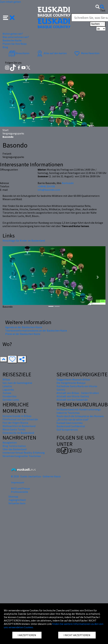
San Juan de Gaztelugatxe (17, 383)
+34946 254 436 (46, 186)
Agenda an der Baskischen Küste (24, 327)
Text (103, 10)
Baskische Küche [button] (12, 40)
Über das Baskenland (15, 449)
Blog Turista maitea (14, 446)
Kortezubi (68, 183)
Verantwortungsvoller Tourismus (22, 456)
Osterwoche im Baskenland (18, 433)
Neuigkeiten (10, 443)
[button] (9, 17)
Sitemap (13, 496)
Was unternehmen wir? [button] (16, 37)
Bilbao (6, 379)
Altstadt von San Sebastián (72, 400)
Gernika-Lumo (11, 400)
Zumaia (7, 393)
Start (6, 130)
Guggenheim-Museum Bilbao (73, 379)
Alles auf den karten (51, 53)
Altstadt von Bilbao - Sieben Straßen (78, 393)
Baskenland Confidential (71, 426)
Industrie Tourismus (68, 413)
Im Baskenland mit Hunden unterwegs (79, 409)
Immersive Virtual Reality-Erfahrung (24, 453)
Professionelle (19, 492)
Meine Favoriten (86, 53)
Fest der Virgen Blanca (15, 423)
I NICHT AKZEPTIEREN (77, 635)
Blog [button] (5, 47)
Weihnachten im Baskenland (19, 426)
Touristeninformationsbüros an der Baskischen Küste (36, 330)
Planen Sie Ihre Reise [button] (15, 44)
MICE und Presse (20, 488)
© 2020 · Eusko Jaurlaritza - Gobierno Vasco (36, 476)
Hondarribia (9, 396)
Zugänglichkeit (17, 500)
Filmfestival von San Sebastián (20, 419)
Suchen (98, 24)
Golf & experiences (67, 430)
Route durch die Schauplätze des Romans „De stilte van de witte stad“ (80, 418)
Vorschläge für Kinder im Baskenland (24, 241)
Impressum (18, 482)
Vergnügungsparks (13, 133)
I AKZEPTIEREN (27, 635)
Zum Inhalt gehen (10, 2)
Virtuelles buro (17, 503)
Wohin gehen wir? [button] (13, 34)
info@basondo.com (49, 190)
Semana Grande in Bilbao (17, 416)
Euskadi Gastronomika (70, 423)
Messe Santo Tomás (14, 429)
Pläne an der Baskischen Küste (23, 334)
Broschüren (19, 53)
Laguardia (8, 390)
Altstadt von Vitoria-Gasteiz (73, 396)
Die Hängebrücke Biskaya (71, 383)
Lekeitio (7, 386)
